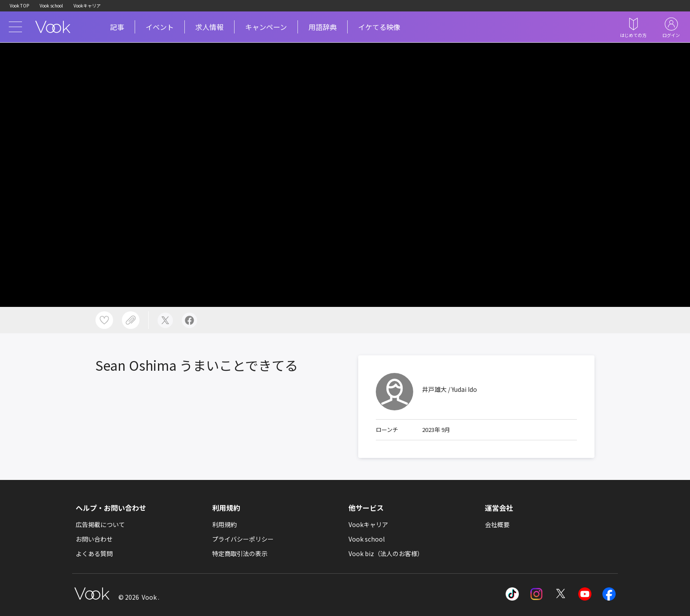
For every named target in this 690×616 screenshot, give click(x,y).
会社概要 (497, 524)
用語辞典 (323, 27)
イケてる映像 (379, 27)
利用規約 (224, 524)
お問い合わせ (94, 539)
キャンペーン (266, 27)
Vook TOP (19, 6)
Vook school (51, 6)
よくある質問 (94, 553)
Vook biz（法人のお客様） (386, 553)
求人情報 (209, 27)
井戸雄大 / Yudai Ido (450, 389)
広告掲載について (100, 524)
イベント (160, 27)
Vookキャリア (87, 6)
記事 (117, 27)
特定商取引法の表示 (240, 553)
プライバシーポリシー (243, 539)
